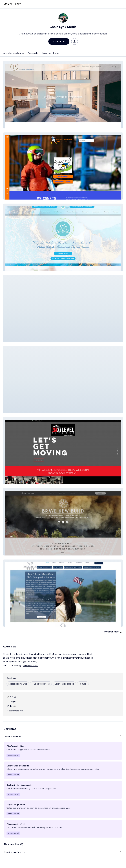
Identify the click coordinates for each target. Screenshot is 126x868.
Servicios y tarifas (51, 53)
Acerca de (33, 53)
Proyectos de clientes (13, 53)
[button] (63, 95)
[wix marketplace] (12, 4)
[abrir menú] (121, 4)
